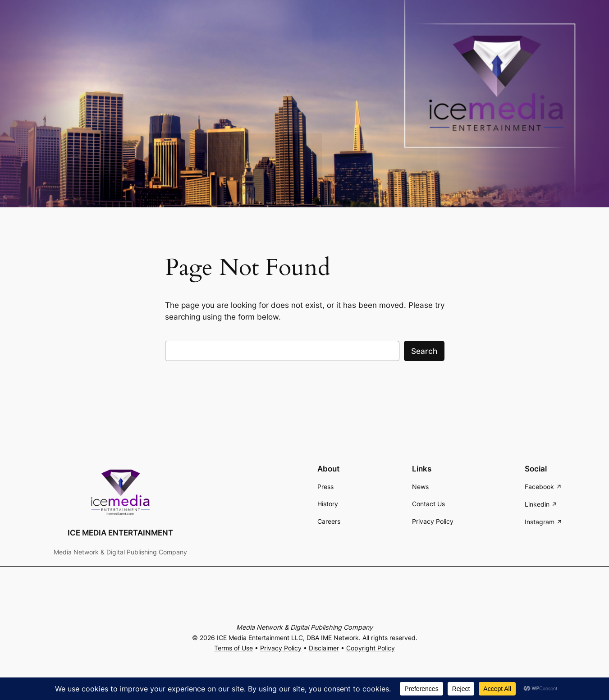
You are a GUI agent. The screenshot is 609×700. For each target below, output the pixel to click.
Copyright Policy (371, 648)
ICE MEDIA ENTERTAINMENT (120, 533)
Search (424, 351)
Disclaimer (324, 648)
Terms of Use (234, 648)
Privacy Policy (281, 648)
